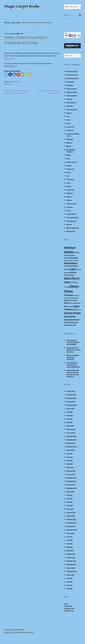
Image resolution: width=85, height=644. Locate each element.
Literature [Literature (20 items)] (68, 295)
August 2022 (70, 533)
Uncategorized (71, 221)
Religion (69, 197)
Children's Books (72, 92)
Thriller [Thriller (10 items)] (76, 322)
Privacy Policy (9, 632)
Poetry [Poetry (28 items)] (76, 306)
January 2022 (71, 557)
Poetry (69, 183)
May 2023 (69, 502)
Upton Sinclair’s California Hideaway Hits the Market (73, 342)
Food (68, 116)
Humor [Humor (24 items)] (67, 282)
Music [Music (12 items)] (75, 300)
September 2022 (72, 530)
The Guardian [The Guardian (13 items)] (69, 322)
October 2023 (71, 485)
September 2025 (72, 405)
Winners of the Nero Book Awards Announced (73, 357)
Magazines (70, 139)
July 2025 (69, 412)
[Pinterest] (18, 74)
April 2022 (70, 547)
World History (71, 231)
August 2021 (70, 575)
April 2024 (70, 464)
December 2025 (71, 395)
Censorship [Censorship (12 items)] (68, 266)
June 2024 (70, 457)
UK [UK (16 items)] (75, 325)
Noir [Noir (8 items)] (72, 303)
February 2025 (71, 429)
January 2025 (71, 433)
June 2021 (70, 582)
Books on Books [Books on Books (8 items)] (68, 260)
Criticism (69, 99)
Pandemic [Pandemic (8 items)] (70, 307)
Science (69, 200)
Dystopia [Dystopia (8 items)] (78, 269)
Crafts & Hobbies (72, 96)
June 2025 (70, 415)
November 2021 (71, 564)
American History (72, 71)
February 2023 (71, 512)
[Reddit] (22, 74)
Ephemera (70, 106)
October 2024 (71, 443)
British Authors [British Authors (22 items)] (71, 263)
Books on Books (71, 89)
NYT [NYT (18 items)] (66, 306)
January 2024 (71, 474)
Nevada (69, 165)
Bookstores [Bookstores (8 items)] (76, 260)
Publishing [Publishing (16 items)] (68, 309)
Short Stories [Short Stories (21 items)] (70, 316)
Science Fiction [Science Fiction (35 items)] (72, 313)
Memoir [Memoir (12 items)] (67, 300)
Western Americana (73, 228)
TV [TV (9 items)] (73, 325)
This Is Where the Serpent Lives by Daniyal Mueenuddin (73, 365)
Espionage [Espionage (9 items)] (67, 273)
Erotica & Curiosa (72, 109)
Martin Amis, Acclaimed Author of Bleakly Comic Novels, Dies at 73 (17, 92)
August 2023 (70, 492)
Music (68, 159)
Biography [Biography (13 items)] (75, 258)
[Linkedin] (14, 74)
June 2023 (70, 498)
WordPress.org (69, 611)
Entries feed (68, 606)
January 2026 (71, 391)
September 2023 (72, 488)
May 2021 (69, 585)
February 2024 (71, 471)
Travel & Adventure (73, 217)
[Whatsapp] (26, 74)
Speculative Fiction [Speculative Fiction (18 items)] (72, 320)
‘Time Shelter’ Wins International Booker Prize (49, 92)
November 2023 (71, 481)
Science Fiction (71, 204)
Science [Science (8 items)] (79, 310)
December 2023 (71, 478)
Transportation (71, 214)
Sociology (70, 207)
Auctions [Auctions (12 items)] (72, 255)
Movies (69, 155)
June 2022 (70, 540)
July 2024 (69, 454)
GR (22, 34)
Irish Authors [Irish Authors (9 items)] (74, 282)
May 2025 (69, 419)
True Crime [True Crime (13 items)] (68, 325)
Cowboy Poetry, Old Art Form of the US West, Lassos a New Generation (73, 373)
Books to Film (16, 23)
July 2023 (69, 495)
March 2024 (70, 467)
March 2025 (70, 426)
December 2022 (71, 519)
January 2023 (71, 516)
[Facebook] (6, 74)
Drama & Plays (71, 102)
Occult (69, 172)
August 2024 (70, 450)
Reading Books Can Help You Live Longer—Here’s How (74, 350)
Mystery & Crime (72, 162)
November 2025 (71, 398)
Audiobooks (70, 82)
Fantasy (69, 113)
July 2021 (69, 578)
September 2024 (72, 447)
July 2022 (69, 537)
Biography (70, 85)
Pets (68, 176)
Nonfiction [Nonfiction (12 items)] (77, 303)
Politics (69, 186)
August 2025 (70, 408)
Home (8, 23)
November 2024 (71, 440)
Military (69, 146)
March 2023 (70, 509)
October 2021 (71, 568)
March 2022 (70, 551)
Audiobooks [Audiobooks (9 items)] (67, 258)
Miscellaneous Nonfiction (71, 151)
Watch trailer (9, 58)
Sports (69, 210)
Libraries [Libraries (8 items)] (66, 287)
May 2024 (69, 460)
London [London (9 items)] (76, 298)
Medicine (69, 143)
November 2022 (71, 523)
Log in (66, 604)
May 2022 (69, 544)
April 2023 (70, 505)
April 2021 (70, 589)
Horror (69, 120)
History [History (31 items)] (68, 278)
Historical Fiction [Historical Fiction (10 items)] (69, 275)
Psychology (70, 190)
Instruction (70, 127)
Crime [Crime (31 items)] (73, 269)
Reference (70, 193)
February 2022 (71, 554)
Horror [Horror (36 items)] (76, 278)
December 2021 (71, 561)
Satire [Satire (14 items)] (74, 309)
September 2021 (72, 571)
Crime (9, 84)
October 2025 (71, 402)
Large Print (70, 130)
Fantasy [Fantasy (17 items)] (73, 272)
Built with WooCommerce (24, 632)
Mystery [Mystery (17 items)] (67, 303)
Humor (69, 123)
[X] (10, 74)
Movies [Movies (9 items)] (71, 300)
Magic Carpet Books (22, 6)
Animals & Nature (72, 75)
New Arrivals (70, 169)
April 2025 (70, 422)
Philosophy (70, 179)
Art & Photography (72, 78)
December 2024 (71, 436)
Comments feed (69, 608)
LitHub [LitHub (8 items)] (72, 298)
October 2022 (71, 526)
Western (69, 224)
